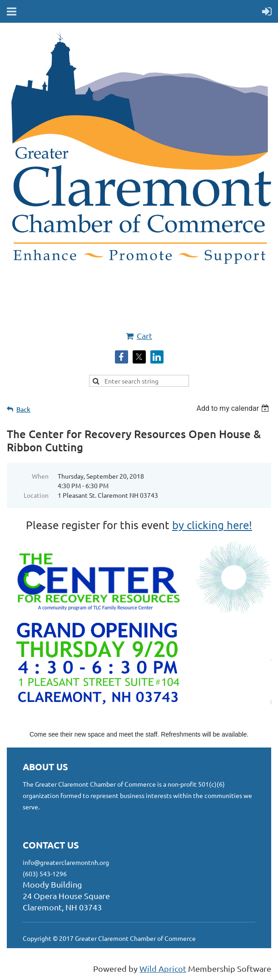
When (40, 476)
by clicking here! (212, 525)
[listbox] (234, 408)
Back (23, 409)
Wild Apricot (163, 968)
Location (36, 495)
